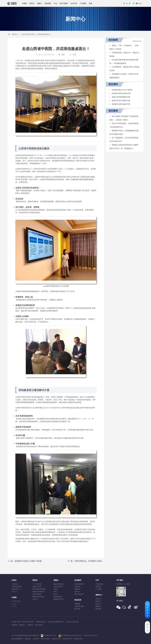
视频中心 (98, 606)
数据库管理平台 (59, 599)
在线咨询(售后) (79, 606)
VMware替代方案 (28, 622)
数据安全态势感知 (38, 597)
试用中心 (77, 592)
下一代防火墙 (37, 584)
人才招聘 (98, 589)
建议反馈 (77, 609)
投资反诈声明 (67, 639)
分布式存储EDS (58, 586)
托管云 (56, 592)
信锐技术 (22, 625)
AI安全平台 (15, 584)
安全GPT (14, 592)
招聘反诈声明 (78, 639)
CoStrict (14, 604)
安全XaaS (36, 599)
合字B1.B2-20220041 (91, 635)
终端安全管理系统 (38, 592)
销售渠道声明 (56, 639)
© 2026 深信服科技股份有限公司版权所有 (25, 635)
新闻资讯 (98, 586)
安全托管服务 (37, 594)
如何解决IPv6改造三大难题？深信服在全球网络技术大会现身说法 (39, 561)
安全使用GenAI (16, 589)
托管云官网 (38, 625)
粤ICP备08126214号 (50, 635)
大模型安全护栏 (17, 586)
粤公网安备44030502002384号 (71, 635)
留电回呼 (77, 589)
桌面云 (56, 589)
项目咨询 (77, 586)
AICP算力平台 (16, 601)
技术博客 (98, 609)
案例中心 (98, 601)
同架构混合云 (58, 597)
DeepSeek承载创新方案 (56, 622)
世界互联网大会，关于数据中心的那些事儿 (91, 561)
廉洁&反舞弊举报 (17, 639)
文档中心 (98, 599)
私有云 (56, 594)
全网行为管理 (37, 586)
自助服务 (77, 604)
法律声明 (36, 639)
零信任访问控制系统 (39, 589)
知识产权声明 (45, 639)
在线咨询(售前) (79, 584)
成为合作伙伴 (79, 594)
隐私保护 (28, 639)
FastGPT (14, 606)
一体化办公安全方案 (72, 622)
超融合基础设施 (59, 584)
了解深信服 (99, 584)
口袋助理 (30, 625)
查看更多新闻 (137, 41)
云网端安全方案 (40, 622)
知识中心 (98, 604)
